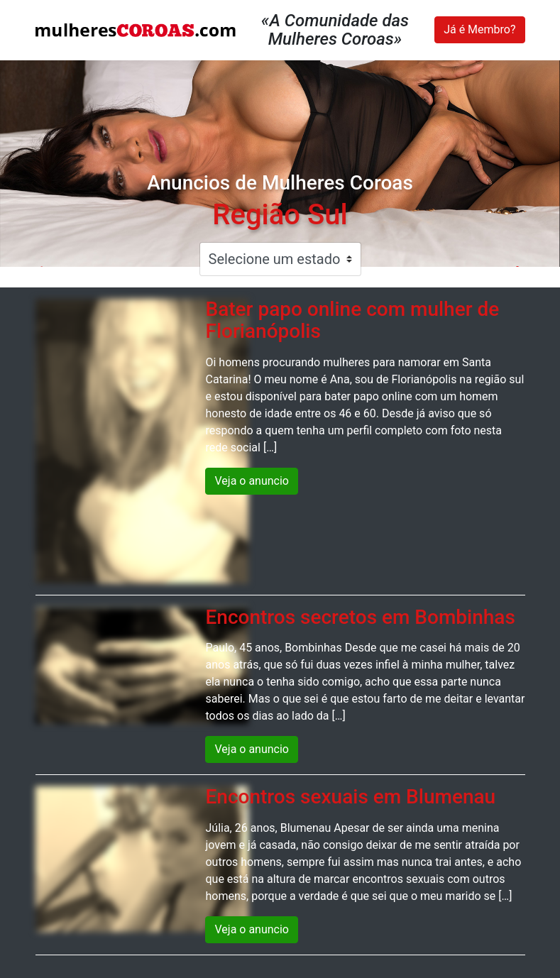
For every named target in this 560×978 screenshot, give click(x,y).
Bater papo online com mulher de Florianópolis (352, 320)
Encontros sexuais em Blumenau (350, 797)
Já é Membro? (479, 29)
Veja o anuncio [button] (252, 481)
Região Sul (280, 215)
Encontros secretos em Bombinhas (360, 617)
